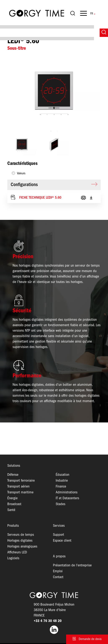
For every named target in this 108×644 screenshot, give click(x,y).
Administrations (67, 492)
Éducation (62, 475)
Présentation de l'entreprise (72, 565)
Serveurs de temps (21, 535)
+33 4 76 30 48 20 (48, 621)
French (92, 14)
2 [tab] (57, 131)
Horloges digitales (20, 541)
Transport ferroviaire (21, 481)
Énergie (12, 498)
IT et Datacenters (67, 498)
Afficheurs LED (17, 552)
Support (58, 535)
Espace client (62, 541)
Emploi (58, 571)
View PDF (83, 198)
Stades (60, 504)
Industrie (62, 481)
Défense (13, 475)
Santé (11, 510)
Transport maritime (20, 492)
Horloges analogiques (22, 547)
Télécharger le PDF (91, 198)
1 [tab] (51, 131)
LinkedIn (54, 630)
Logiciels (13, 558)
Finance (61, 487)
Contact (58, 577)
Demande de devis (90, 639)
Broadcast (14, 504)
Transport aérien (18, 487)
